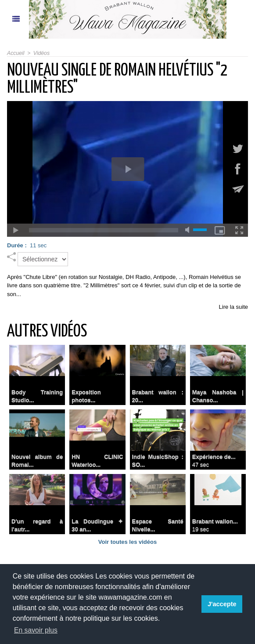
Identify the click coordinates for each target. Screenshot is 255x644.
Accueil (16, 53)
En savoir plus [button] (36, 630)
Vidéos (41, 53)
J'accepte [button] (222, 604)
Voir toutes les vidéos (127, 542)
